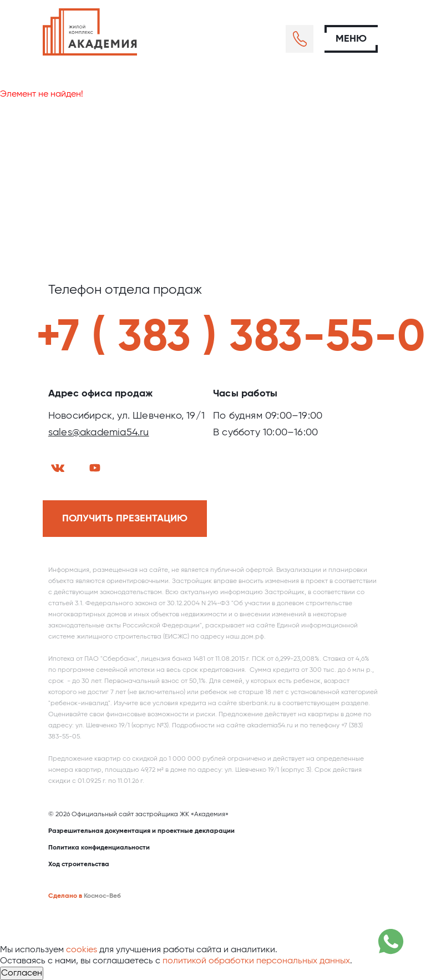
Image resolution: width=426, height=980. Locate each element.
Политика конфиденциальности (99, 848)
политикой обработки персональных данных (256, 961)
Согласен (22, 973)
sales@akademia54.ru (99, 433)
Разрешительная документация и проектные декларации (141, 831)
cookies (82, 950)
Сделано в (65, 896)
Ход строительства (79, 865)
